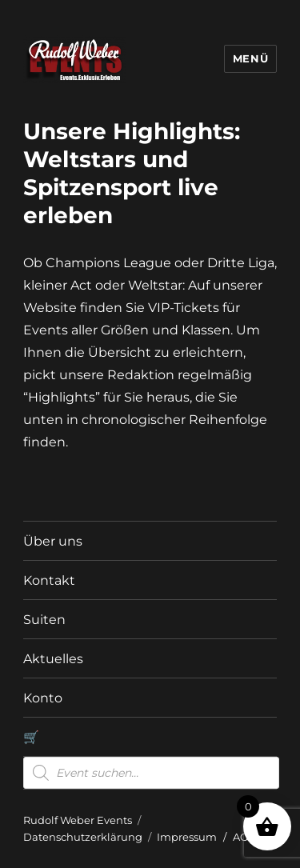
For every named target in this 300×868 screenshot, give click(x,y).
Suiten (44, 620)
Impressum (187, 837)
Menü (250, 58)
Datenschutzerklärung (83, 837)
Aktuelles (53, 659)
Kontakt (49, 580)
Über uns (53, 541)
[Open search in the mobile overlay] (151, 773)
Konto (43, 698)
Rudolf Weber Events (78, 820)
